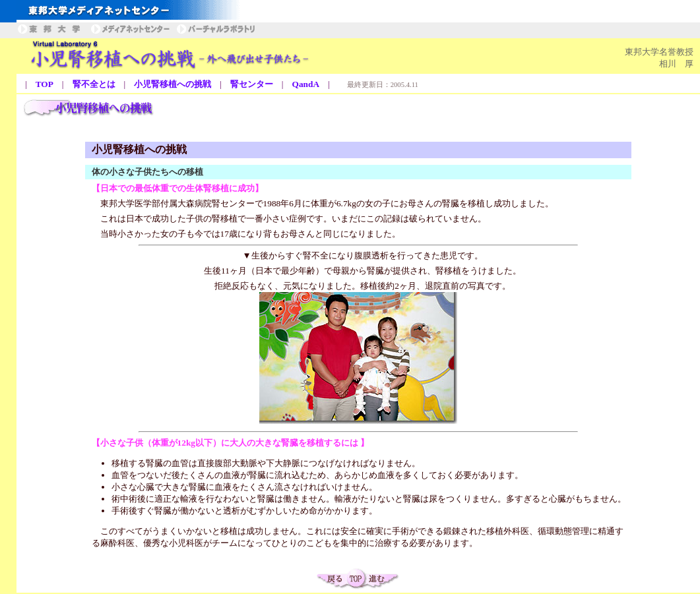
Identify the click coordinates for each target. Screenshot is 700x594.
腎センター (252, 84)
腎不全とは (94, 84)
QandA (306, 84)
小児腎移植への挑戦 (173, 84)
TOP (45, 84)
